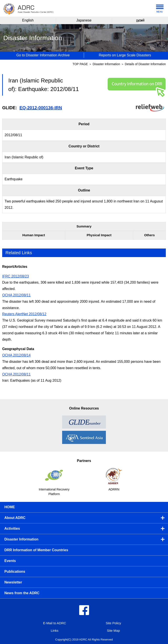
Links (55, 631)
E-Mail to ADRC (55, 623)
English (28, 20)
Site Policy (113, 623)
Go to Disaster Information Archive (43, 55)
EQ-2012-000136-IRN (41, 108)
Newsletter (13, 582)
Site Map (113, 631)
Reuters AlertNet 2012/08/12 (24, 314)
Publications (15, 572)
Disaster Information (107, 64)
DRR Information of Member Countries (36, 550)
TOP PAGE (80, 64)
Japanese (84, 20)
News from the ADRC (22, 593)
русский (140, 20)
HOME (10, 507)
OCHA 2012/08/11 (16, 295)
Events (10, 561)
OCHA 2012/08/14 (16, 355)
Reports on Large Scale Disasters (125, 55)
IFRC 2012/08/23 (16, 276)
